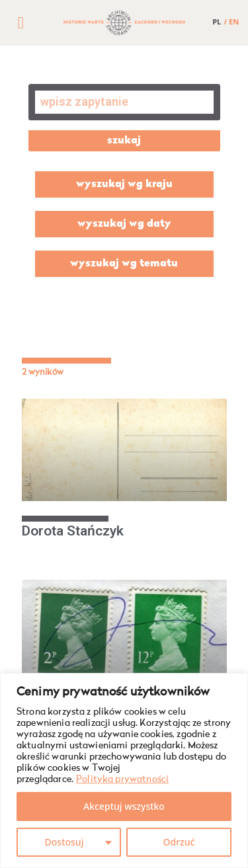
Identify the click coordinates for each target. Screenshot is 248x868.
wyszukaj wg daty (124, 224)
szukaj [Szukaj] (124, 141)
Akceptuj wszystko (124, 806)
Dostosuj (64, 842)
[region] (124, 770)
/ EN (232, 21)
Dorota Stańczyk (73, 531)
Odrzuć (179, 842)
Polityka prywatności (122, 779)
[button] (21, 23)
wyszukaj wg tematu (124, 264)
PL (217, 21)
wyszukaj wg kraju (124, 184)
